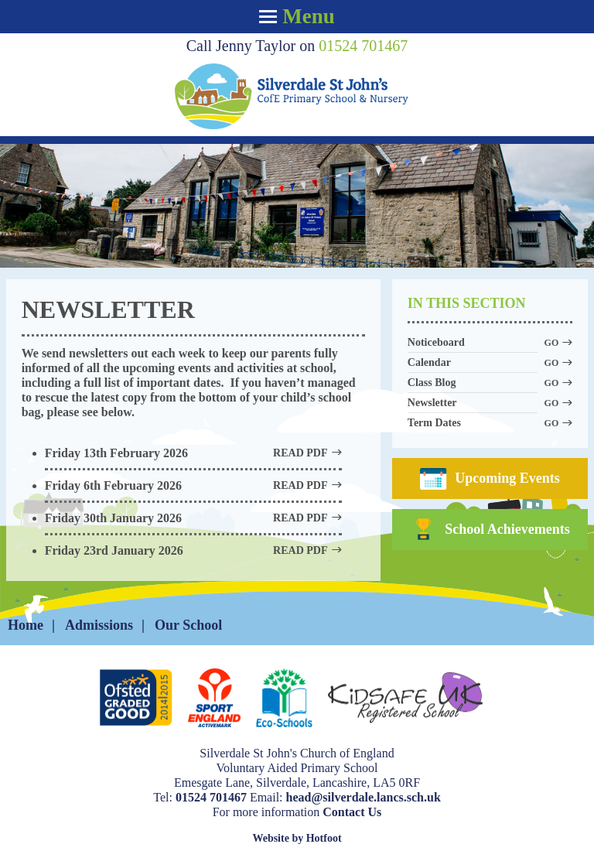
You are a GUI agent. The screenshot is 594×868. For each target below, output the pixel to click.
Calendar (473, 363)
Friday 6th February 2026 (193, 485)
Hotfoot (324, 838)
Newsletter (473, 403)
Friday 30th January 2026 (193, 518)
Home (26, 625)
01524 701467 (363, 46)
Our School (188, 625)
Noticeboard (473, 343)
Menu (297, 16)
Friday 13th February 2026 (193, 453)
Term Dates (473, 424)
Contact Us (352, 812)
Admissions (99, 625)
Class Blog (473, 383)
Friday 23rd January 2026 (193, 550)
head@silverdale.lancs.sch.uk (364, 797)
